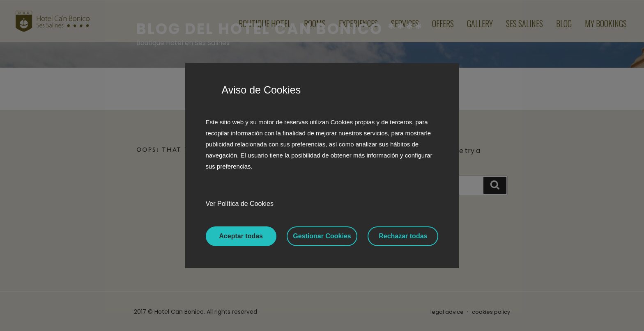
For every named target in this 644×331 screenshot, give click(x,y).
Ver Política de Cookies (240, 204)
